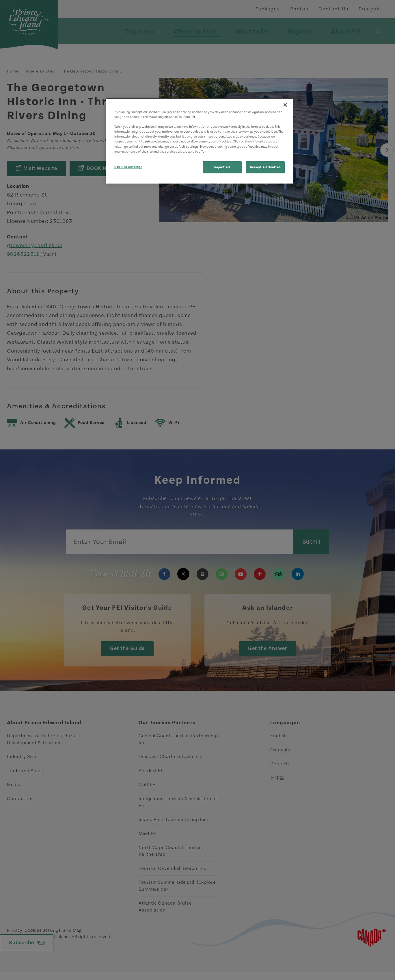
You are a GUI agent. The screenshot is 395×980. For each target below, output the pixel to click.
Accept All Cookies (265, 167)
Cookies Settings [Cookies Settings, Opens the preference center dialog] (128, 167)
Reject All (222, 167)
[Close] (285, 105)
